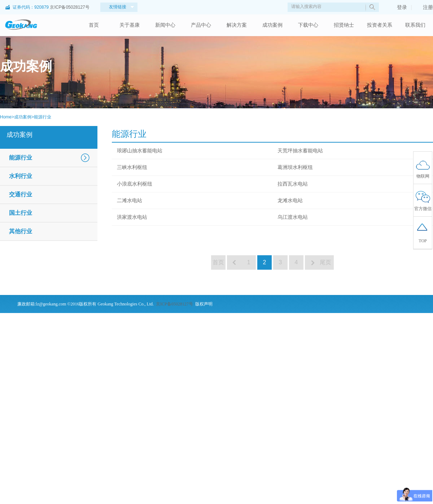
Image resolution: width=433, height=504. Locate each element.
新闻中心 (165, 25)
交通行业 (21, 194)
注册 (424, 7)
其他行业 (21, 231)
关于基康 (130, 25)
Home (6, 117)
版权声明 (204, 304)
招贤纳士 (344, 25)
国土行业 (21, 213)
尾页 (326, 262)
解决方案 (237, 25)
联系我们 (415, 25)
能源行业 (43, 117)
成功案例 (272, 25)
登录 (398, 7)
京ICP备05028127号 (69, 7)
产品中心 (201, 25)
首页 (94, 25)
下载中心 (308, 25)
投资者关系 (380, 25)
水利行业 (21, 176)
